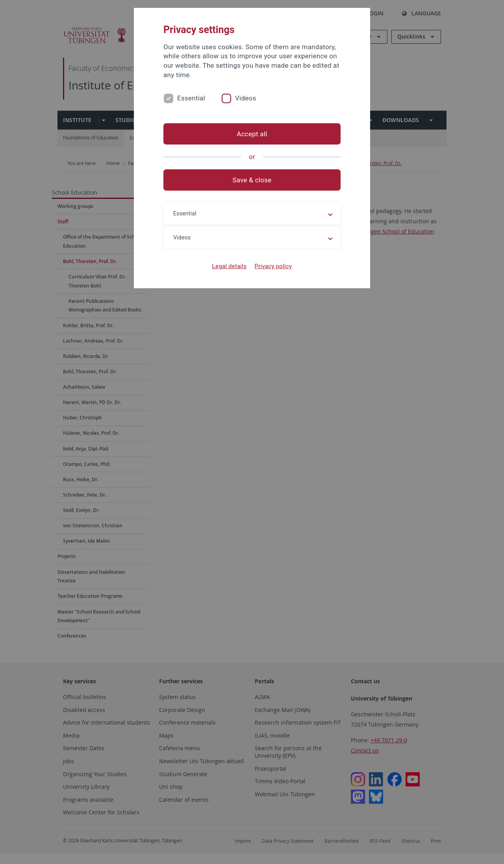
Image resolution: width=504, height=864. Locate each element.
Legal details (230, 266)
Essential (191, 98)
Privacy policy (273, 266)
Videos (246, 98)
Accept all (252, 134)
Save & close (252, 180)
